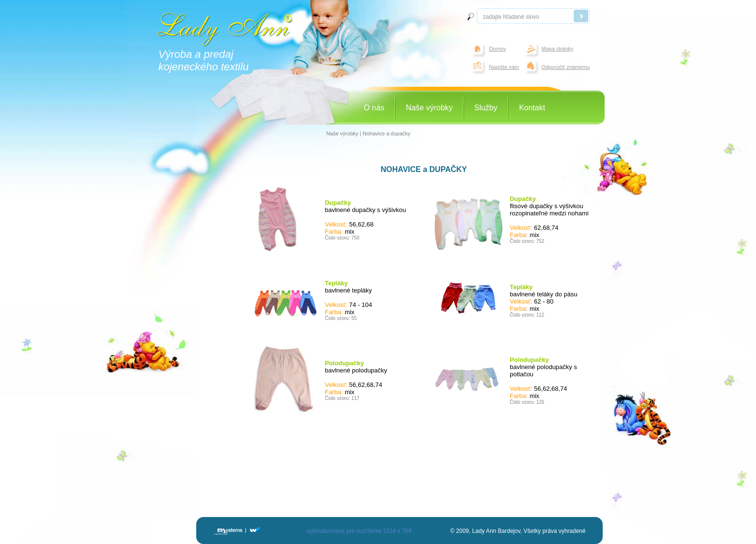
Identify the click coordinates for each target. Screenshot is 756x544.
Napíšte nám (504, 67)
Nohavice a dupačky (386, 133)
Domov (497, 49)
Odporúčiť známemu (566, 67)
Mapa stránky (557, 49)
